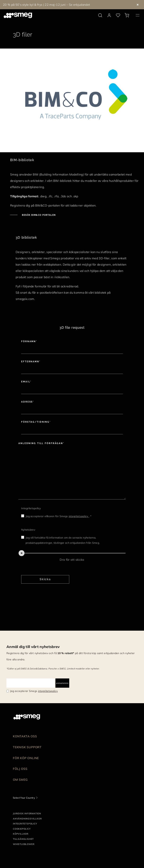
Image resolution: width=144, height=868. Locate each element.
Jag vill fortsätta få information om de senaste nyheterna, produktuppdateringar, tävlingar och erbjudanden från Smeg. (63, 540)
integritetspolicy (79, 516)
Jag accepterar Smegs (34, 691)
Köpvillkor (21, 834)
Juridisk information (27, 813)
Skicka (45, 579)
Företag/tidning (35, 422)
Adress (27, 402)
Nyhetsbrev (28, 530)
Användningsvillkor (27, 819)
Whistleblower (24, 844)
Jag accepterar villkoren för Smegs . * (59, 516)
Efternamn (30, 362)
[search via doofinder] (100, 15)
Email (26, 382)
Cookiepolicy (22, 829)
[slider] (72, 553)
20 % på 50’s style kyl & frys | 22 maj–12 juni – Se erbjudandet (46, 5)
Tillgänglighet (23, 839)
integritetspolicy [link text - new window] (48, 691)
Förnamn (29, 341)
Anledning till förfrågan (41, 443)
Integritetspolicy (31, 508)
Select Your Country (24, 798)
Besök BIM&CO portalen (38, 215)
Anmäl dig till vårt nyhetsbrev (33, 647)
